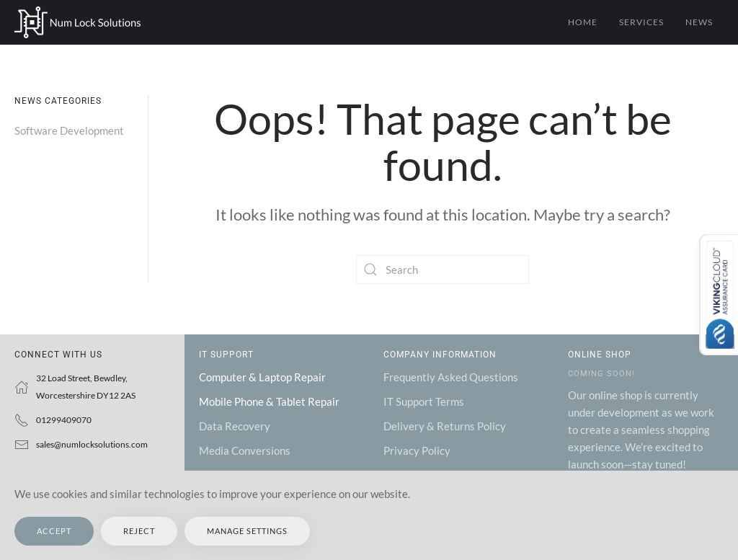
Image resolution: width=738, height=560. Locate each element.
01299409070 (64, 420)
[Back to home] (77, 22)
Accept (54, 531)
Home (583, 22)
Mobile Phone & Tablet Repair (269, 401)
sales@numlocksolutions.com (92, 444)
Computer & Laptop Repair (262, 377)
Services (641, 22)
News (699, 22)
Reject (139, 531)
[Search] (443, 270)
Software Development (69, 130)
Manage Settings (247, 531)
